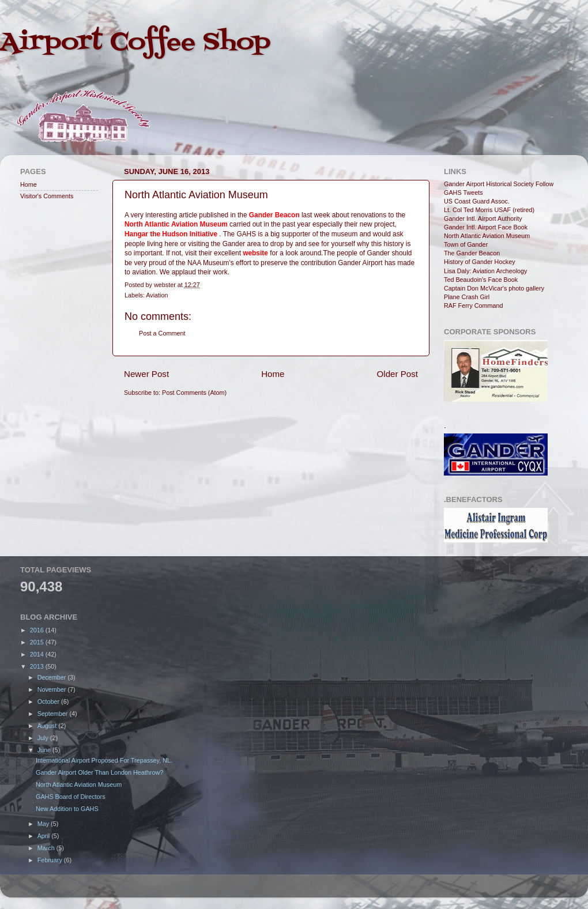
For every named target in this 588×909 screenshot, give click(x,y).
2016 (38, 630)
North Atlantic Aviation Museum (487, 236)
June (45, 750)
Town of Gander (466, 244)
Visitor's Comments (47, 196)
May (44, 824)
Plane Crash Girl (467, 297)
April (45, 836)
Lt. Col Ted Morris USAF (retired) (489, 210)
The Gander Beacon (472, 253)
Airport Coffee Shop (135, 43)
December (53, 677)
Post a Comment (162, 333)
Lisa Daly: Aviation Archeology (485, 271)
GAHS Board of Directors (71, 797)
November (53, 689)
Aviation (157, 295)
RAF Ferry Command (474, 305)
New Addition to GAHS (67, 809)
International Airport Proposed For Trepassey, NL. (104, 760)
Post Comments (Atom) (194, 393)
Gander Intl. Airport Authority (483, 218)
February (51, 860)
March (47, 848)
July (44, 738)
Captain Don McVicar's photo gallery (494, 288)
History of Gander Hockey (480, 262)
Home (273, 374)
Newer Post (146, 374)
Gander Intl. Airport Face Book (486, 227)
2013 (38, 666)
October (49, 701)
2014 (38, 654)
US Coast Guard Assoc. (477, 201)
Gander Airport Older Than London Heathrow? (99, 772)
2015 (38, 642)
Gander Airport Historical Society (489, 184)
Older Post (397, 374)
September (54, 714)
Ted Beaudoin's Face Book (481, 280)
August (48, 726)
